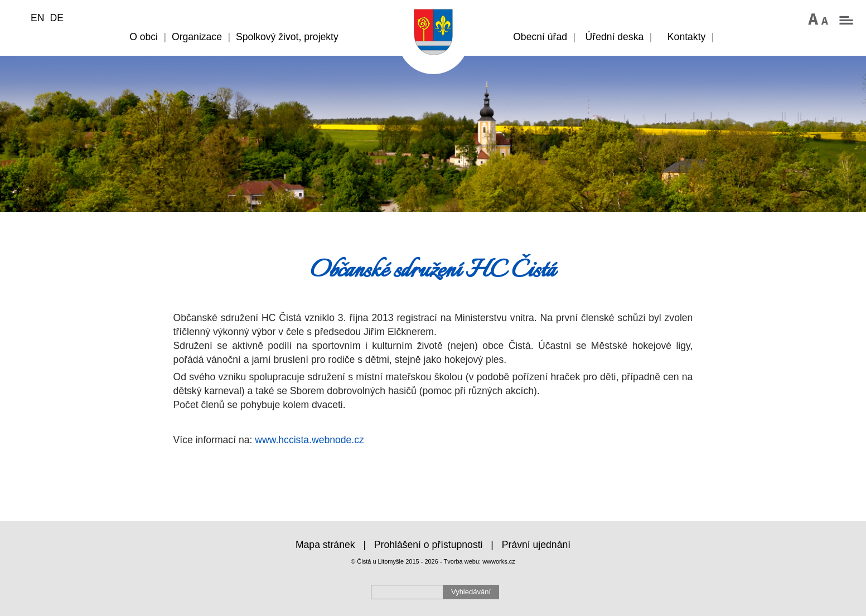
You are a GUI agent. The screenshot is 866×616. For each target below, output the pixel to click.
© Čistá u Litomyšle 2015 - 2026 (395, 561)
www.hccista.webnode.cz (309, 440)
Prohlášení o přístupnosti (429, 545)
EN (37, 18)
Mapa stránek (325, 545)
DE (56, 18)
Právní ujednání (536, 545)
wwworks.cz (499, 561)
